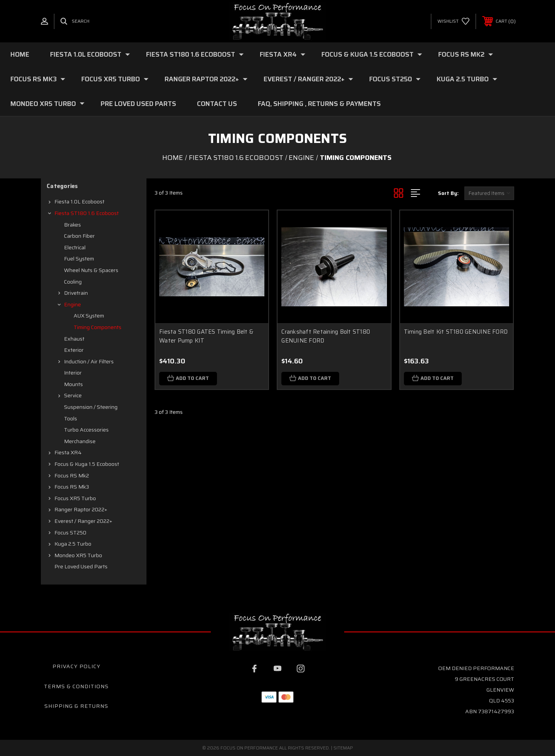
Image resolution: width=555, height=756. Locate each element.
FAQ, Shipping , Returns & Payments (319, 104)
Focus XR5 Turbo (115, 79)
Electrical (75, 247)
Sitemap (343, 748)
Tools (71, 418)
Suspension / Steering (91, 407)
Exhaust (74, 339)
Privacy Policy (77, 666)
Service (73, 395)
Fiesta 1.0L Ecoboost (90, 54)
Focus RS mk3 (38, 79)
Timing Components (98, 327)
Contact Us (217, 104)
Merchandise (80, 441)
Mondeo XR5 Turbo (47, 104)
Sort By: (448, 193)
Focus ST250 (395, 79)
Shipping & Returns (76, 706)
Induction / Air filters (89, 361)
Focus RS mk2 (466, 54)
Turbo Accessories (86, 430)
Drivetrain (76, 293)
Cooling (73, 282)
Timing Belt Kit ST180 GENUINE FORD (456, 332)
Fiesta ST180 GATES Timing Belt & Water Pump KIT (206, 336)
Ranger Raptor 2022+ (206, 79)
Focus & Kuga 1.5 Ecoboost (372, 54)
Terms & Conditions (76, 686)
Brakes (72, 225)
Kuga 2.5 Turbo (467, 79)
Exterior (74, 350)
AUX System (89, 316)
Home (20, 54)
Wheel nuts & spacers (91, 270)
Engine (72, 304)
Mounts (73, 384)
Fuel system (79, 259)
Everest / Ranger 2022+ (308, 79)
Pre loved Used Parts (138, 104)
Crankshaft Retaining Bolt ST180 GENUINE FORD (326, 336)
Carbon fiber (79, 236)
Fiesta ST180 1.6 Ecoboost (195, 54)
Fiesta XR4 (283, 54)
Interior (73, 373)
